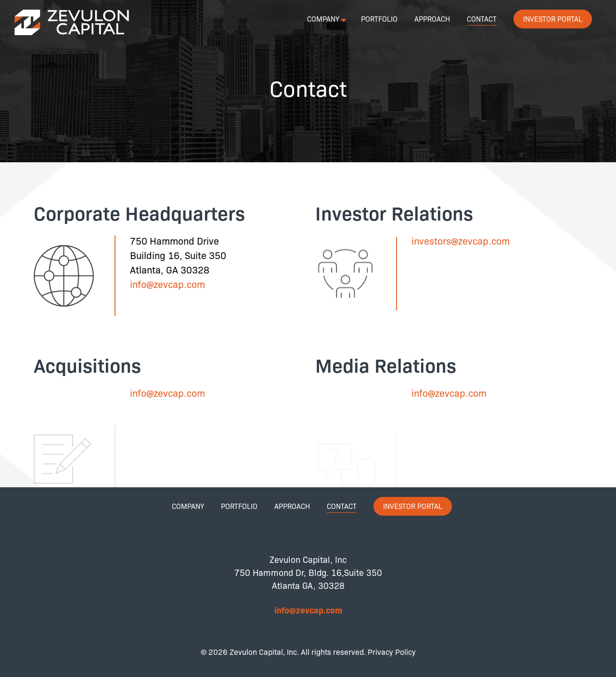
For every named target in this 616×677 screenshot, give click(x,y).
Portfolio (379, 19)
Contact (482, 19)
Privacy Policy (392, 652)
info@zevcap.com (167, 284)
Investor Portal (553, 19)
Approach (432, 19)
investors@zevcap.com (461, 241)
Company (323, 19)
